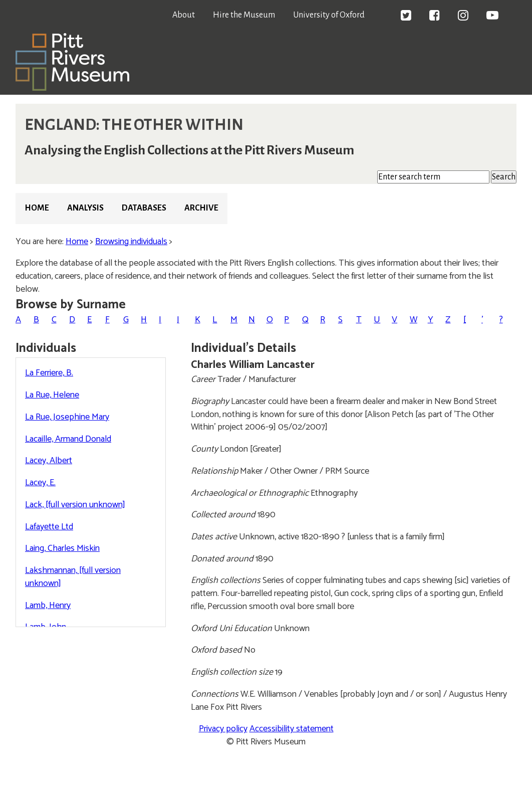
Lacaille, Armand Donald (68, 439)
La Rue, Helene (52, 395)
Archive (201, 208)
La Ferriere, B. (49, 373)
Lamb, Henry (48, 606)
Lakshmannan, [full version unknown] (73, 577)
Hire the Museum (244, 15)
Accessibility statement (292, 729)
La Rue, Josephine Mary (67, 417)
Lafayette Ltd (49, 527)
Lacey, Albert (49, 461)
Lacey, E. (40, 483)
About (184, 15)
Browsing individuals (131, 242)
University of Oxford (329, 15)
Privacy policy (223, 729)
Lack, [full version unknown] (75, 505)
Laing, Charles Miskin (62, 548)
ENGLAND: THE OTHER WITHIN (134, 125)
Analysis (85, 208)
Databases (144, 208)
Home (37, 208)
